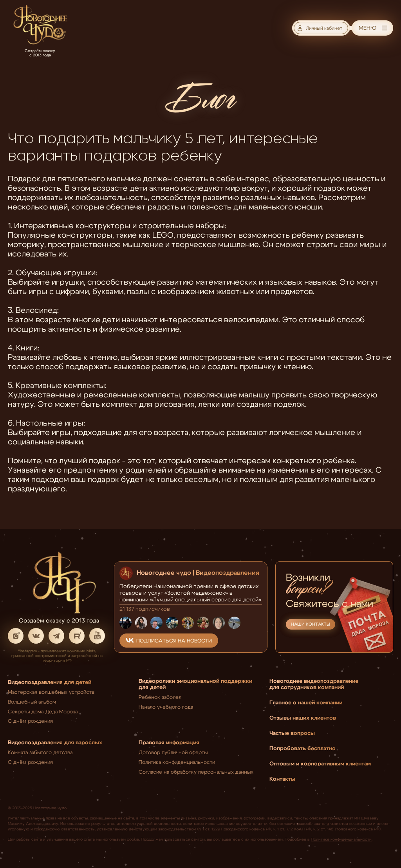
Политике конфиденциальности (341, 839)
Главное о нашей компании (306, 702)
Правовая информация (169, 742)
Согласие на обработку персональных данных (196, 771)
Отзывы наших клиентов (303, 717)
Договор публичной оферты (173, 752)
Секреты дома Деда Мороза (43, 711)
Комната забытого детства (40, 752)
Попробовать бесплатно (303, 748)
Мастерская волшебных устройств (51, 691)
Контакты (282, 778)
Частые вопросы (292, 733)
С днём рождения (30, 720)
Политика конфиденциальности (177, 762)
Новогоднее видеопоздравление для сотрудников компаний (314, 684)
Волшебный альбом (32, 701)
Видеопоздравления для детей (50, 682)
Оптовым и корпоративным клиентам (320, 763)
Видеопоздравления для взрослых (55, 742)
